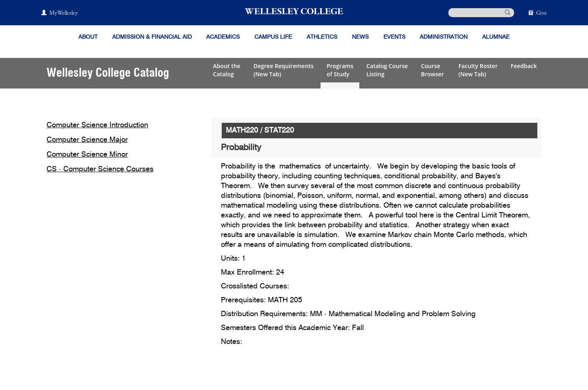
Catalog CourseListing (387, 70)
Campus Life (273, 37)
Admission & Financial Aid (152, 37)
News (360, 37)
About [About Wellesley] (88, 37)
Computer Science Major (87, 140)
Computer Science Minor (87, 155)
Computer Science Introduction (97, 125)
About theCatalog (227, 70)
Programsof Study (340, 70)
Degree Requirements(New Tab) (284, 70)
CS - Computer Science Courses (100, 169)
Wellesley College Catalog (108, 73)
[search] (481, 13)
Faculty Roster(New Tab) (478, 70)
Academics (223, 37)
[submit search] (508, 12)
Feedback (524, 66)
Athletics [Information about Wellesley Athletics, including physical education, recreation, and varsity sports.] (322, 37)
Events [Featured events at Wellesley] (394, 37)
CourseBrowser (433, 70)
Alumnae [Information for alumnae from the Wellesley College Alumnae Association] (496, 37)
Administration (444, 37)
